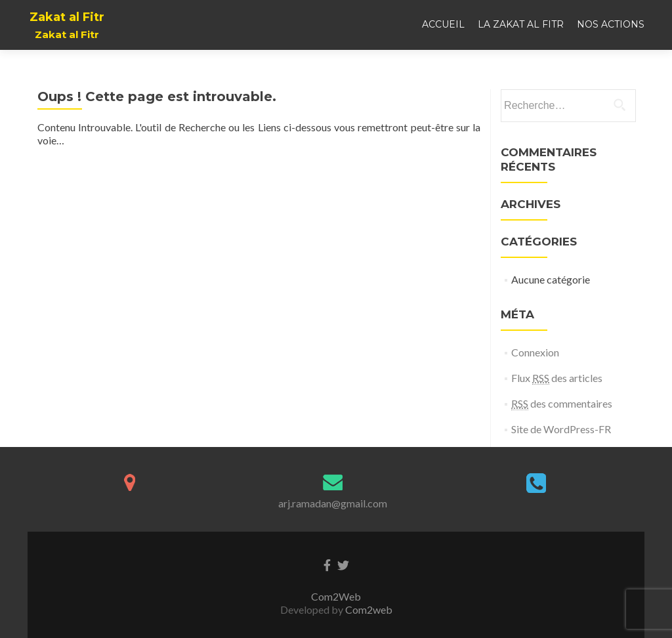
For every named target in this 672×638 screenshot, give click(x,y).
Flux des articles (557, 378)
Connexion (535, 352)
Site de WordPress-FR (561, 429)
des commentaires (562, 404)
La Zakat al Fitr (521, 24)
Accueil (443, 24)
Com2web (369, 609)
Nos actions (611, 24)
